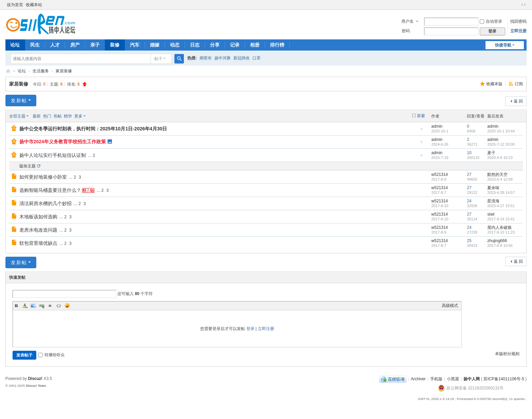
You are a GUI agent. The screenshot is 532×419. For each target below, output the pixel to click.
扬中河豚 (223, 58)
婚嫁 (155, 45)
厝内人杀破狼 (499, 227)
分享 (215, 45)
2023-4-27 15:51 (501, 206)
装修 (115, 45)
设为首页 (15, 5)
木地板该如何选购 (38, 217)
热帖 (58, 116)
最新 (37, 116)
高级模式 (450, 306)
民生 (35, 45)
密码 (406, 31)
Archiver (418, 379)
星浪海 (493, 201)
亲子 (95, 45)
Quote (50, 306)
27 (469, 175)
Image (33, 306)
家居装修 (64, 71)
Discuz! (35, 379)
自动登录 (491, 21)
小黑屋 (453, 379)
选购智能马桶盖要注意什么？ (50, 190)
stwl (491, 214)
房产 (75, 45)
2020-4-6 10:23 (500, 158)
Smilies (67, 306)
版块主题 (27, 166)
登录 (250, 329)
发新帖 (19, 101)
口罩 (256, 58)
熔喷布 (206, 58)
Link (42, 306)
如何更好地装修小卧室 (43, 177)
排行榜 (277, 45)
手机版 (436, 379)
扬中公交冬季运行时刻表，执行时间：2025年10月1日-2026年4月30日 (93, 129)
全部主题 (17, 116)
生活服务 (41, 71)
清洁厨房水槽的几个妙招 (45, 203)
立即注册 (518, 31)
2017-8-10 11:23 (501, 232)
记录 (235, 45)
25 (469, 241)
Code (59, 306)
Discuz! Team (36, 386)
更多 (78, 116)
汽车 (135, 45)
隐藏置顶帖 (421, 131)
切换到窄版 (524, 5)
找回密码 (518, 21)
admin (437, 126)
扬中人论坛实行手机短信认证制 (53, 155)
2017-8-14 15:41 (501, 219)
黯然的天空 (497, 175)
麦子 (491, 153)
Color (25, 306)
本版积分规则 (507, 354)
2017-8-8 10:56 (500, 245)
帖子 (158, 59)
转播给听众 (52, 355)
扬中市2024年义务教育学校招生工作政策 (63, 142)
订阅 (519, 84)
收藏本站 (34, 5)
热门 (47, 116)
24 (469, 201)
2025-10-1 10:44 (501, 131)
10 (469, 153)
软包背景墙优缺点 (38, 243)
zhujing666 (497, 241)
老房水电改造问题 (38, 230)
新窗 (421, 116)
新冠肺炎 (242, 58)
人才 (55, 45)
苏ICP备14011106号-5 (504, 379)
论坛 (15, 45)
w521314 (440, 175)
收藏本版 (495, 84)
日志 (195, 45)
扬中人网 (472, 379)
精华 (68, 116)
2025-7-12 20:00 (501, 144)
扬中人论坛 (8, 71)
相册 (255, 45)
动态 (175, 45)
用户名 (407, 21)
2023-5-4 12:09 (500, 179)
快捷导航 (503, 45)
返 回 (518, 101)
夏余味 (493, 188)
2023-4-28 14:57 (501, 193)
